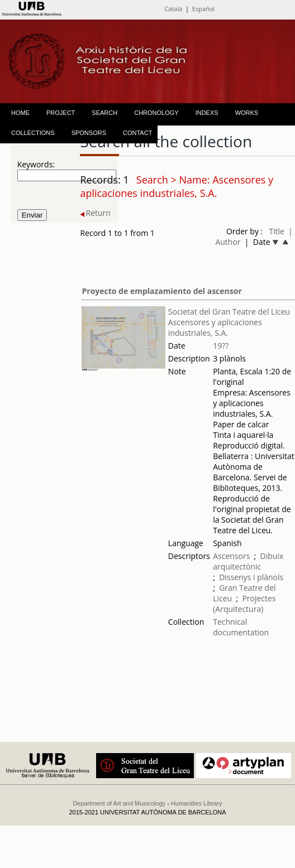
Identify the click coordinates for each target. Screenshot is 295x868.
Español (203, 9)
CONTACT (137, 133)
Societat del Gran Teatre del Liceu (229, 312)
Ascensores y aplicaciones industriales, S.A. (215, 327)
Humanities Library (197, 803)
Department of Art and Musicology (119, 803)
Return (95, 213)
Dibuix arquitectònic (248, 561)
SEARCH (104, 113)
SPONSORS (89, 133)
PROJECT (61, 113)
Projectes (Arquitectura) (244, 604)
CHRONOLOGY (156, 113)
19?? (221, 346)
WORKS (247, 113)
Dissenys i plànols (251, 577)
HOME (20, 113)
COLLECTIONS (33, 133)
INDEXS (207, 113)
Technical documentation (241, 627)
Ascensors (231, 556)
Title (277, 231)
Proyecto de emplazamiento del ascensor (161, 291)
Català (173, 9)
